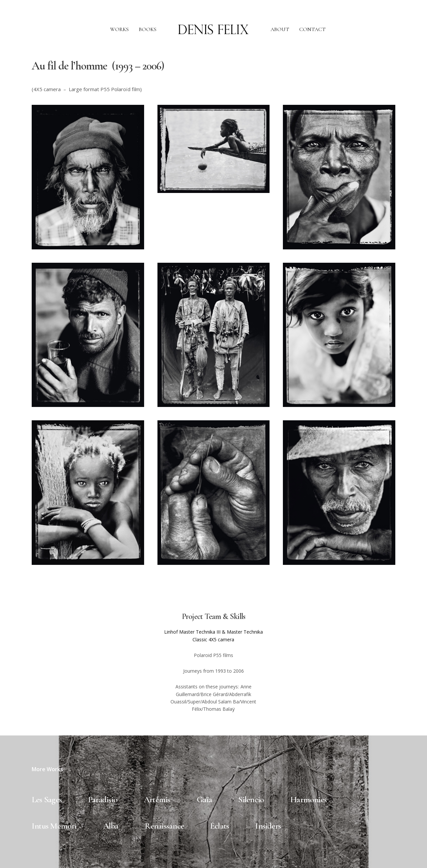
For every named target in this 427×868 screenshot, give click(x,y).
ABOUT (280, 29)
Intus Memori (54, 826)
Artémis (157, 799)
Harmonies (308, 799)
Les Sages (47, 799)
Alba (111, 826)
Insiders (268, 826)
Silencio (251, 799)
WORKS (119, 29)
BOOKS (148, 29)
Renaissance (164, 826)
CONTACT (312, 29)
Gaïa (204, 799)
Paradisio (103, 799)
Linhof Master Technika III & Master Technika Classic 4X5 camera (213, 635)
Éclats (220, 826)
